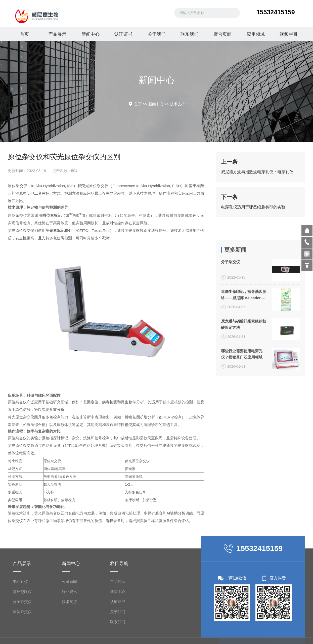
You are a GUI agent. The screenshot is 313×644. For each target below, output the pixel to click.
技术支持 (177, 104)
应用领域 (256, 34)
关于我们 (157, 34)
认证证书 (123, 34)
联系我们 (190, 34)
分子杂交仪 (230, 331)
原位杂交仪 (13, 186)
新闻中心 (91, 34)
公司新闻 (69, 636)
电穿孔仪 (20, 636)
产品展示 (57, 34)
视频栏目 (289, 34)
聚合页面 (222, 34)
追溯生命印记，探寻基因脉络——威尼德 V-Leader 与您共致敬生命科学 (244, 365)
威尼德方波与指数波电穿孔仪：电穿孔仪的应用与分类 (261, 174)
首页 (24, 34)
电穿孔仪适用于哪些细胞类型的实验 (253, 209)
